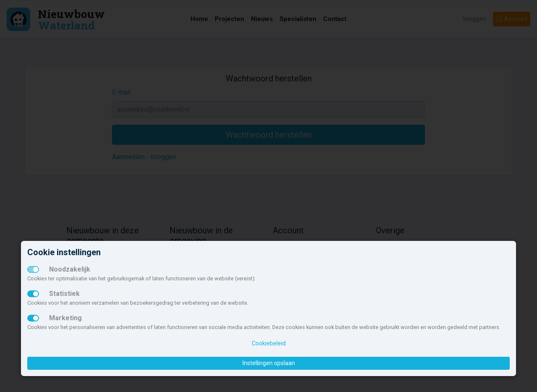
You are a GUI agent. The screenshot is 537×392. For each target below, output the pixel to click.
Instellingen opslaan (269, 363)
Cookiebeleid (269, 343)
